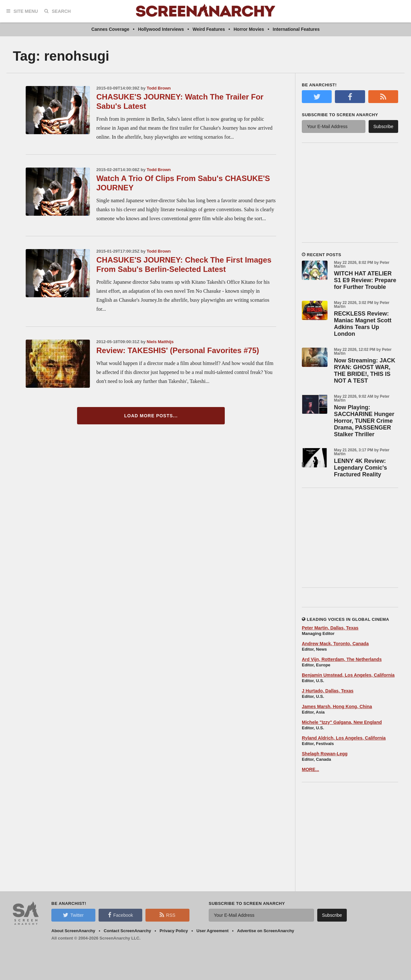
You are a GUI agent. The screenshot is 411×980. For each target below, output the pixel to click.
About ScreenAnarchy (73, 931)
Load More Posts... (151, 416)
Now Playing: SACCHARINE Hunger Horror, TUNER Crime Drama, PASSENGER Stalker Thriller (364, 421)
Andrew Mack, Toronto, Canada (335, 644)
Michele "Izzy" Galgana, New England (342, 722)
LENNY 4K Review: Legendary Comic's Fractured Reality (360, 468)
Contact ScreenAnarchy (127, 931)
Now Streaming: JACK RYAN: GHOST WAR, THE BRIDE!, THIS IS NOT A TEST (365, 371)
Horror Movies (249, 29)
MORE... (310, 769)
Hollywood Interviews (161, 29)
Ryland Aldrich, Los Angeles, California (344, 738)
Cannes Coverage (110, 29)
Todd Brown (159, 88)
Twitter (73, 915)
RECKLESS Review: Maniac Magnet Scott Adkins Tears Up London (363, 324)
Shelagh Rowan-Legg (325, 754)
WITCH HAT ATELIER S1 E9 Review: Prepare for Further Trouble (365, 280)
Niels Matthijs (160, 342)
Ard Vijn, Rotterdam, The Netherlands (342, 659)
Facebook (120, 915)
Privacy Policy (174, 931)
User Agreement (213, 931)
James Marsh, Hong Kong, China (337, 707)
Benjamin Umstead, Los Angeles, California (348, 675)
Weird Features (209, 29)
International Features (296, 29)
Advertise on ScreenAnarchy (266, 931)
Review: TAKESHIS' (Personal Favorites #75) (178, 350)
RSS (167, 915)
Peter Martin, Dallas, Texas (330, 628)
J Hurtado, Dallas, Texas (328, 691)
